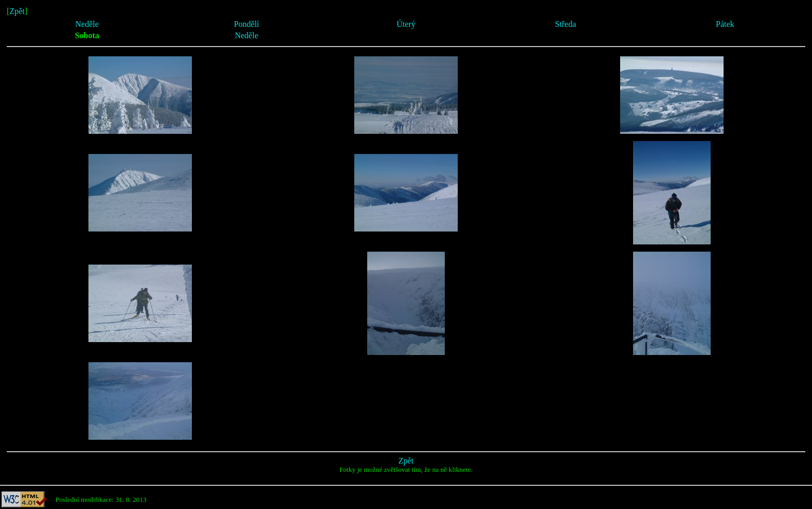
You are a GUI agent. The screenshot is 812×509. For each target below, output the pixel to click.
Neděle (87, 24)
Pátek (725, 24)
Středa (566, 24)
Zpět (17, 11)
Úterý (406, 24)
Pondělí (246, 24)
